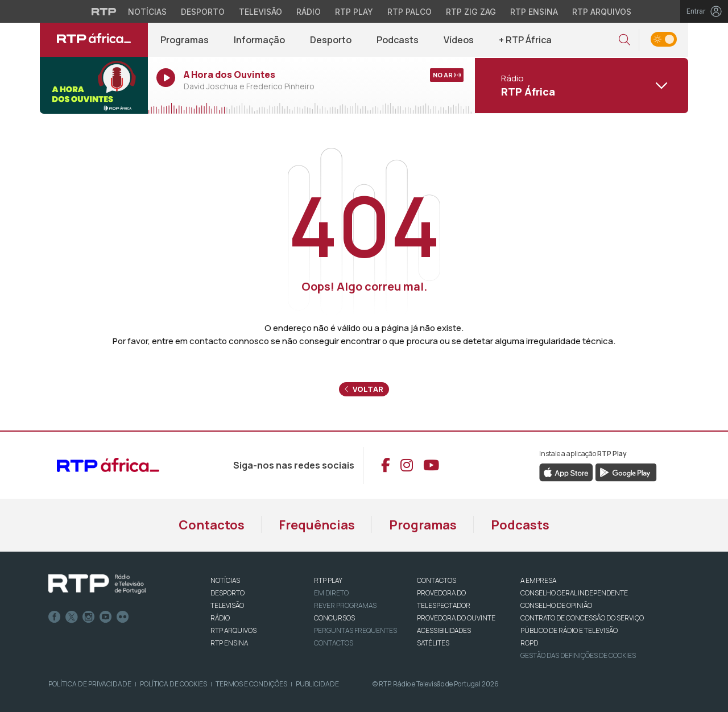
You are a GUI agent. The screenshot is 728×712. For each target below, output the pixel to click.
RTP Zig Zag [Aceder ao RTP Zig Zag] (471, 12)
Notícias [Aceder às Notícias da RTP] (147, 12)
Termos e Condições (251, 684)
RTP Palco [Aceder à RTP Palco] (409, 12)
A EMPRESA (538, 580)
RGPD (529, 643)
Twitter (72, 617)
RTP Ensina (229, 643)
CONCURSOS (334, 618)
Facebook (55, 617)
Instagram (89, 617)
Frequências (317, 525)
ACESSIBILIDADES (444, 630)
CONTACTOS (437, 580)
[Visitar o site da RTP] (104, 11)
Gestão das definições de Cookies (578, 655)
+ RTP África (525, 40)
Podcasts (398, 40)
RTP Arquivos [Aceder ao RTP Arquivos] (602, 12)
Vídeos (459, 40)
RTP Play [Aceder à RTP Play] (354, 12)
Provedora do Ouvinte (456, 618)
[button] (624, 40)
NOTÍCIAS (225, 580)
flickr (123, 617)
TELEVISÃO (227, 605)
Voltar (364, 389)
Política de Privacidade (90, 684)
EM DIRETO (331, 593)
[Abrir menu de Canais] (580, 85)
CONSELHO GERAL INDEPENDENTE (574, 593)
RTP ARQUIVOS (233, 630)
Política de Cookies (173, 684)
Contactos (212, 525)
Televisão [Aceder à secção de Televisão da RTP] (260, 12)
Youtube (106, 617)
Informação (259, 40)
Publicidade (317, 684)
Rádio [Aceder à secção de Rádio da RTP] (309, 12)
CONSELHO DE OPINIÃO (556, 605)
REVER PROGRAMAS (345, 605)
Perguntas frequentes (355, 630)
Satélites (433, 643)
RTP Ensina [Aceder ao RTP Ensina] (534, 12)
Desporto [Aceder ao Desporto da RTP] (203, 12)
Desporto (331, 40)
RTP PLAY (328, 580)
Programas (185, 40)
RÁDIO (220, 618)
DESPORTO (227, 593)
